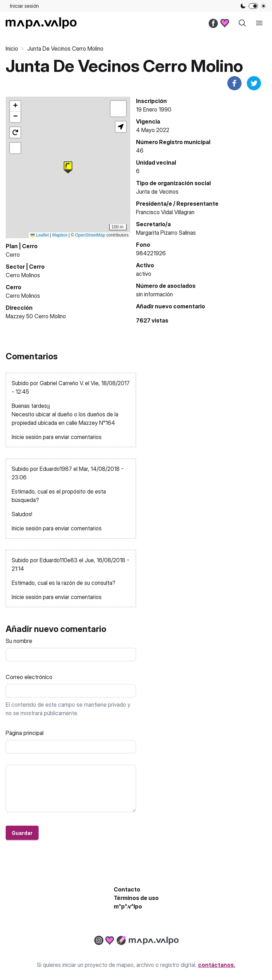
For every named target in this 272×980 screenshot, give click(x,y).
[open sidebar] (259, 23)
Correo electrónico (29, 677)
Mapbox (60, 235)
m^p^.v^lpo (128, 906)
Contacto (127, 889)
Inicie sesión (27, 437)
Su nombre (19, 641)
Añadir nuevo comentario (171, 306)
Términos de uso (136, 898)
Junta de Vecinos (157, 192)
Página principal (25, 733)
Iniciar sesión (24, 6)
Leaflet (39, 235)
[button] (68, 167)
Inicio (12, 49)
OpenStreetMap (90, 235)
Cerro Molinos (23, 275)
